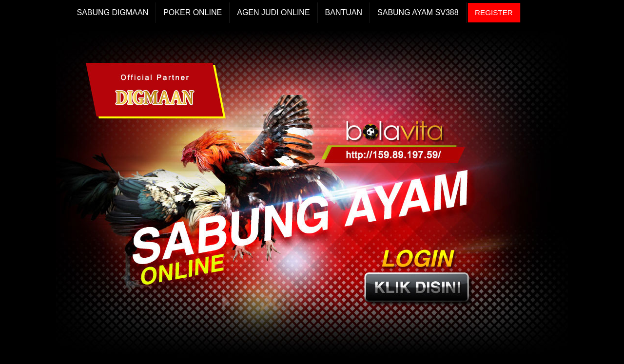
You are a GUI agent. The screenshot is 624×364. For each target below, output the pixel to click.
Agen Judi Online (273, 12)
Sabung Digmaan (113, 12)
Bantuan (344, 12)
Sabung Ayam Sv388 (418, 12)
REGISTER (494, 12)
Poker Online (193, 12)
